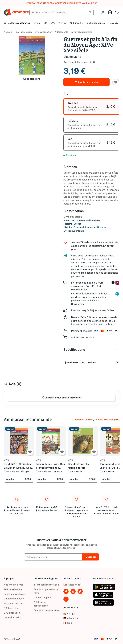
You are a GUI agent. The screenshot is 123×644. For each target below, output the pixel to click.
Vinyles (63, 23)
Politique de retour (13, 589)
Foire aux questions (14, 603)
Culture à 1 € (77, 23)
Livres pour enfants (74, 231)
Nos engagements (13, 585)
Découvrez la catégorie (107, 420)
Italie (68, 623)
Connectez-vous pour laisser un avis (61, 398)
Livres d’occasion (43, 32)
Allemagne (71, 618)
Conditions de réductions (46, 610)
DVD (53, 23)
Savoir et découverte (81, 32)
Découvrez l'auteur (83, 420)
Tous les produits (23, 32)
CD (45, 23)
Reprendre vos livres (14, 594)
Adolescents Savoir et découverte (82, 220)
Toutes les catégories (17, 23)
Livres (37, 23)
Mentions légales (42, 598)
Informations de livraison (46, 585)
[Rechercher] (61, 12)
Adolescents (61, 32)
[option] (91, 107)
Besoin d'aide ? (80, 317)
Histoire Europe (72, 224)
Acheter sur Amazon (83, 337)
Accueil (8, 32)
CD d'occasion (11, 608)
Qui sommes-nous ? (14, 599)
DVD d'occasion (12, 613)
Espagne (70, 614)
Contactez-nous (72, 585)
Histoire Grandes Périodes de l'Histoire (85, 227)
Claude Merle (72, 57)
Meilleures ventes (96, 23)
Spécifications (32, 79)
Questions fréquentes (91, 362)
